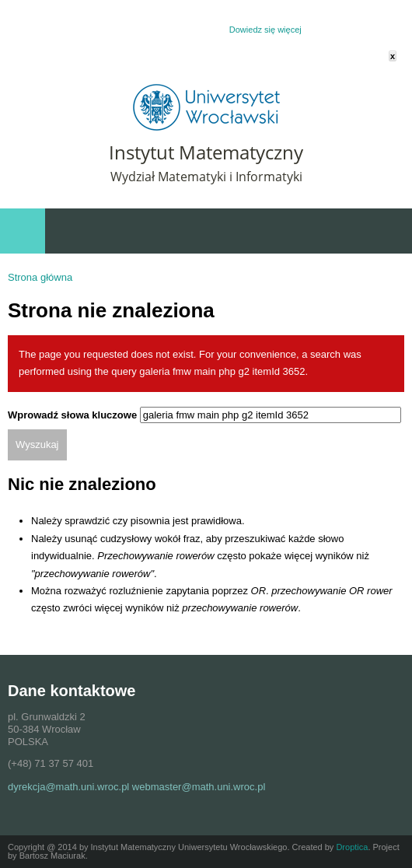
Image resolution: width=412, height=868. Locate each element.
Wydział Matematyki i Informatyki (206, 177)
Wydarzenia (382, 231)
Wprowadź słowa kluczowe (74, 415)
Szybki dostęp (318, 231)
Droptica (352, 847)
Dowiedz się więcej (265, 30)
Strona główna (40, 277)
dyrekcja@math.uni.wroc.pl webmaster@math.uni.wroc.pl (136, 787)
